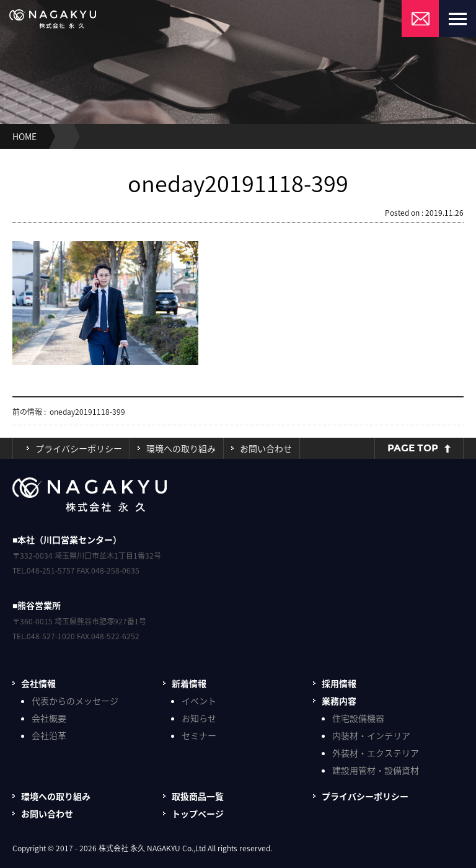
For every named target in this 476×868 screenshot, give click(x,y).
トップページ (198, 813)
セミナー (199, 735)
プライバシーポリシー (79, 448)
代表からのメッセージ (75, 701)
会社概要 (49, 718)
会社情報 (38, 683)
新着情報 (189, 683)
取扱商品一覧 (198, 796)
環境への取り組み (181, 448)
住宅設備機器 (358, 718)
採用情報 (339, 683)
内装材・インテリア (371, 735)
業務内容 (339, 701)
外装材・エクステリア (376, 753)
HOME (24, 136)
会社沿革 (49, 735)
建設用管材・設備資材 (376, 770)
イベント (199, 701)
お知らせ (199, 718)
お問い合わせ (266, 448)
